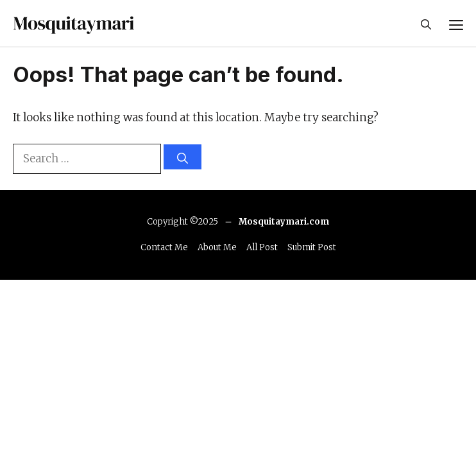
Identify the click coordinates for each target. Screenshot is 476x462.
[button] (426, 23)
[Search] (183, 157)
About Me (217, 247)
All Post (262, 247)
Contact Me (164, 247)
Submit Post (312, 247)
